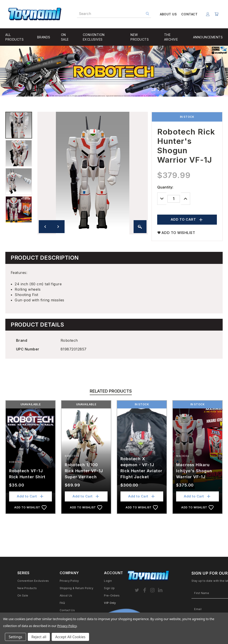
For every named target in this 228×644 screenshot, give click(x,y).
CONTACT (189, 14)
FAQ (62, 603)
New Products (27, 588)
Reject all (39, 637)
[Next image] (58, 227)
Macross (183, 456)
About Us (66, 595)
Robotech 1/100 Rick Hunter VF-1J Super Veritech (84, 471)
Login (108, 581)
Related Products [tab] (111, 391)
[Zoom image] (140, 227)
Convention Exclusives (33, 581)
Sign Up (109, 588)
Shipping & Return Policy (77, 588)
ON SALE (65, 37)
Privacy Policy (69, 581)
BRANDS (44, 37)
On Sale (23, 595)
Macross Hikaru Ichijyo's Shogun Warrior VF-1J (194, 471)
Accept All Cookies (70, 637)
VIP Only (110, 603)
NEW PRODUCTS (140, 37)
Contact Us (67, 610)
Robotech (16, 462)
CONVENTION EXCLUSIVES (94, 37)
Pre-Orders (112, 595)
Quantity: (165, 187)
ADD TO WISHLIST (176, 233)
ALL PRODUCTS (14, 37)
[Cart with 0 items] (216, 14)
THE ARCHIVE (171, 37)
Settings (15, 637)
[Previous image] (45, 227)
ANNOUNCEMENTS (208, 37)
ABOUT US (167, 14)
